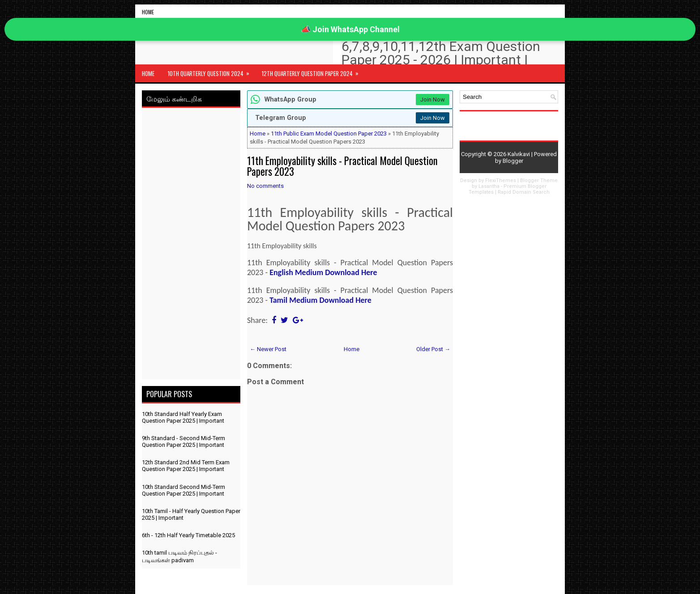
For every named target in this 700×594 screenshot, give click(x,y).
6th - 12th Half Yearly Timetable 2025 (188, 535)
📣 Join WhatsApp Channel (350, 29)
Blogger (513, 161)
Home (148, 12)
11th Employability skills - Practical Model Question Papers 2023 (342, 166)
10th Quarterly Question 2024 (211, 71)
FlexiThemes (501, 180)
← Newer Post (268, 349)
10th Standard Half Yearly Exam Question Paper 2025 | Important (183, 417)
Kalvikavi (519, 154)
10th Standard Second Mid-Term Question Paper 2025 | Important (184, 490)
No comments (265, 186)
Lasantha (489, 186)
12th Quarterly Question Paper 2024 (313, 71)
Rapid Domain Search (524, 192)
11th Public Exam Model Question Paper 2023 (329, 134)
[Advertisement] (191, 245)
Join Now (433, 100)
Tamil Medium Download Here (320, 300)
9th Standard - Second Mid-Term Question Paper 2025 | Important (184, 441)
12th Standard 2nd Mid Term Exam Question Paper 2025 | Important (186, 466)
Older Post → (433, 349)
